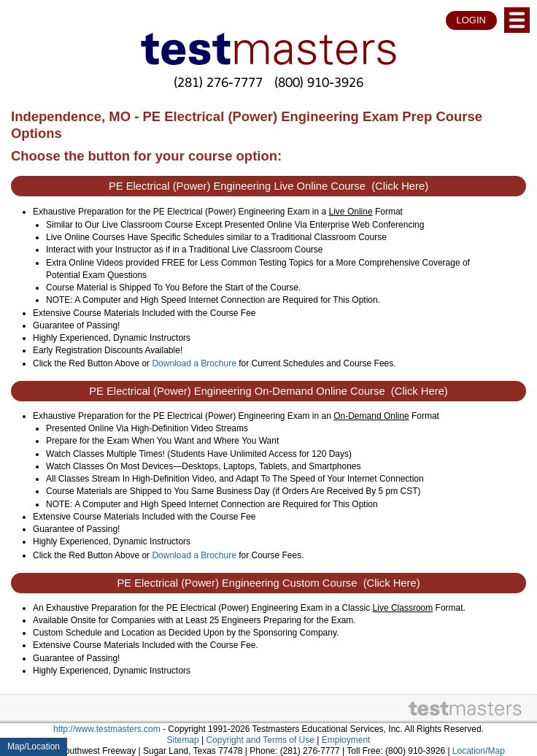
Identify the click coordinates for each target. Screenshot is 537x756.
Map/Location (34, 747)
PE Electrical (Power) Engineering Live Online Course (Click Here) (268, 186)
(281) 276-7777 (218, 82)
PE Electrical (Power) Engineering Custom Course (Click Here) (268, 583)
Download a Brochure (194, 363)
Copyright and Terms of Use (260, 740)
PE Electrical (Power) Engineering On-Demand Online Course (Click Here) (268, 391)
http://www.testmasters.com (107, 729)
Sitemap (183, 740)
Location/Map (479, 751)
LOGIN (471, 20)
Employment (346, 740)
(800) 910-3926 (319, 82)
